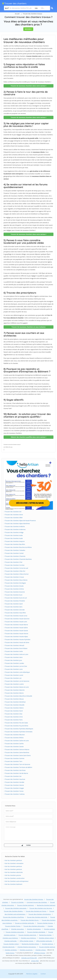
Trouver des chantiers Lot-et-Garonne (17, 681)
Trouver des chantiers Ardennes (15, 529)
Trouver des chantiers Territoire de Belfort (18, 767)
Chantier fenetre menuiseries (27, 947)
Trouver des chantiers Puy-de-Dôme (16, 726)
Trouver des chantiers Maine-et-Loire (16, 687)
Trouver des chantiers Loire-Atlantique (17, 672)
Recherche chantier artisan (30, 944)
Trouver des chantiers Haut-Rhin (15, 613)
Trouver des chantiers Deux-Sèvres (16, 580)
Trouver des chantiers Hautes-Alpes (16, 636)
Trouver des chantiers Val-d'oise (15, 770)
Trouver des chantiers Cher (13, 562)
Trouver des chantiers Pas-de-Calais (16, 723)
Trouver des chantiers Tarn (13, 761)
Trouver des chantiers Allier (13, 518)
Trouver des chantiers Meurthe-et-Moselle (18, 696)
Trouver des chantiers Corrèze (14, 565)
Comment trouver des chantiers (37, 902)
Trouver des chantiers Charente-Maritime (18, 559)
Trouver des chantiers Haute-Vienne (16, 634)
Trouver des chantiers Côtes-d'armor (16, 574)
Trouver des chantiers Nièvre (14, 708)
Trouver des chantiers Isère (13, 657)
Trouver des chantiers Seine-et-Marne (17, 749)
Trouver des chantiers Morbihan (15, 702)
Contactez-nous (10, 806)
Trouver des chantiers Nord (13, 711)
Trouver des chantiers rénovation (34, 926)
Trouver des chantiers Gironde (14, 610)
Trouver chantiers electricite (27, 935)
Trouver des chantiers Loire (13, 669)
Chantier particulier (11, 941)
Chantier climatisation (34, 929)
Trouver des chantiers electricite (37, 917)
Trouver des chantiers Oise (13, 714)
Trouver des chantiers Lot (13, 678)
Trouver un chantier (18, 902)
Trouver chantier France (13, 926)
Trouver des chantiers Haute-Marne (16, 625)
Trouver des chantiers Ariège (14, 532)
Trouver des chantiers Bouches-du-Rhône (18, 547)
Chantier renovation (18, 929)
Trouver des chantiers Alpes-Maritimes (17, 524)
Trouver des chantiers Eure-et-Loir (16, 598)
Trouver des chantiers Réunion (14, 735)
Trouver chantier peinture (47, 947)
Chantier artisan (41, 950)
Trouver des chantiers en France (36, 911)
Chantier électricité (9, 947)
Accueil (17, 14)
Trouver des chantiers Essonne (14, 592)
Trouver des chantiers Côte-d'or (15, 571)
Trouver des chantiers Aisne (13, 515)
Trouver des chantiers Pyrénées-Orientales (18, 732)
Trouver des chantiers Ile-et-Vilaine (16, 648)
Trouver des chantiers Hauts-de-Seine (17, 642)
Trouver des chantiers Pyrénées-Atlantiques (19, 729)
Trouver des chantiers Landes (14, 663)
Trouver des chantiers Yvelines (14, 794)
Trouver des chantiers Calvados (15, 550)
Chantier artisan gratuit (46, 938)
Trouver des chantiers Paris (13, 720)
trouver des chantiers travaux (34, 899)
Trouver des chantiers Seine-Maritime (17, 752)
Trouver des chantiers (14, 3)
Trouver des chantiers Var (13, 776)
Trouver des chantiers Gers (13, 607)
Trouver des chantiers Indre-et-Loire (16, 654)
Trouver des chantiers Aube (13, 535)
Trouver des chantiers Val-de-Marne (16, 773)
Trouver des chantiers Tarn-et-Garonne (17, 764)
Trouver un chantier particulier (25, 923)
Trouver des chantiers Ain (13, 512)
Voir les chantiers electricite (13, 872)
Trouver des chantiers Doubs (14, 586)
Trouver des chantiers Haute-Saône (16, 628)
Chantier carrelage (11, 950)
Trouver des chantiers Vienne (14, 785)
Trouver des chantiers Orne (13, 717)
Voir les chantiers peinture (13, 860)
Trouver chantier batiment (26, 905)
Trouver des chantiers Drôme (14, 589)
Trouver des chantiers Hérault (14, 645)
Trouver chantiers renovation (15, 932)
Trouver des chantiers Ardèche (14, 526)
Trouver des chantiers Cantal (14, 553)
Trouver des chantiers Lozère (14, 684)
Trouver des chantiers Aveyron (14, 541)
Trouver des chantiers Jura (13, 660)
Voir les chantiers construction (14, 878)
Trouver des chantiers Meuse (14, 699)
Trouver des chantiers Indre (13, 651)
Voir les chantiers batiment (13, 884)
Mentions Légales (32, 974)
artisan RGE (35, 961)
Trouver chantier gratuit (11, 944)
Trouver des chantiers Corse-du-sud (16, 568)
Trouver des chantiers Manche (14, 690)
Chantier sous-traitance (10, 938)
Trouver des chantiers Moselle (14, 705)
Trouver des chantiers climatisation (40, 914)
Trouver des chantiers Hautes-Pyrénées (17, 639)
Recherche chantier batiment (46, 905)
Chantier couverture (26, 950)
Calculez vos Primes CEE (29, 958)
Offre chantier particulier (44, 941)
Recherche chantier (46, 935)
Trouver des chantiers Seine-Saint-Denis (17, 755)
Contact (43, 974)
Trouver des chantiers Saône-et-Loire (16, 741)
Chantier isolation (49, 929)
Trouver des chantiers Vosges (14, 788)
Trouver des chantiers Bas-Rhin (15, 544)
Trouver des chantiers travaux (32, 14)
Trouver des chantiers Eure (13, 595)
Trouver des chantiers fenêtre (13, 911)
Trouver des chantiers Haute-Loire (16, 622)
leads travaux (10, 953)
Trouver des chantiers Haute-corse (16, 616)
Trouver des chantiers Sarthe (14, 744)
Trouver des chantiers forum (30, 920)
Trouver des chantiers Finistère (14, 601)
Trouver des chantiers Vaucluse (15, 779)
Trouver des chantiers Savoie (14, 747)
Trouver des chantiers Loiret (14, 675)
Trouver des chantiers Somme (14, 758)
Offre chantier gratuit (27, 941)
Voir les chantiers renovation (14, 863)
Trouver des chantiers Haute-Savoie (16, 631)
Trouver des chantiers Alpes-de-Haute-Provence (20, 521)
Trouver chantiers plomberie (36, 932)
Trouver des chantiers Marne (14, 693)
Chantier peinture (48, 944)
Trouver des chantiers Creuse (14, 577)
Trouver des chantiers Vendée (14, 782)
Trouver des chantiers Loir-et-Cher (16, 666)
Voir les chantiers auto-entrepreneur (16, 881)
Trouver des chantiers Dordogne (15, 583)
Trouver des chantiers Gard (13, 604)
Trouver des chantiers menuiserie (16, 908)
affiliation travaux (40, 953)
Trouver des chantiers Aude (13, 538)
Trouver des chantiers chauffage (13, 917)
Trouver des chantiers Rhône (14, 738)
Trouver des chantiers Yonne (14, 791)
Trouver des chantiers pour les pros (41, 908)
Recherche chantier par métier (15, 856)
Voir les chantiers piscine (12, 875)
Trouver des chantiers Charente (15, 556)
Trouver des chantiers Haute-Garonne (17, 619)
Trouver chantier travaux (45, 923)
